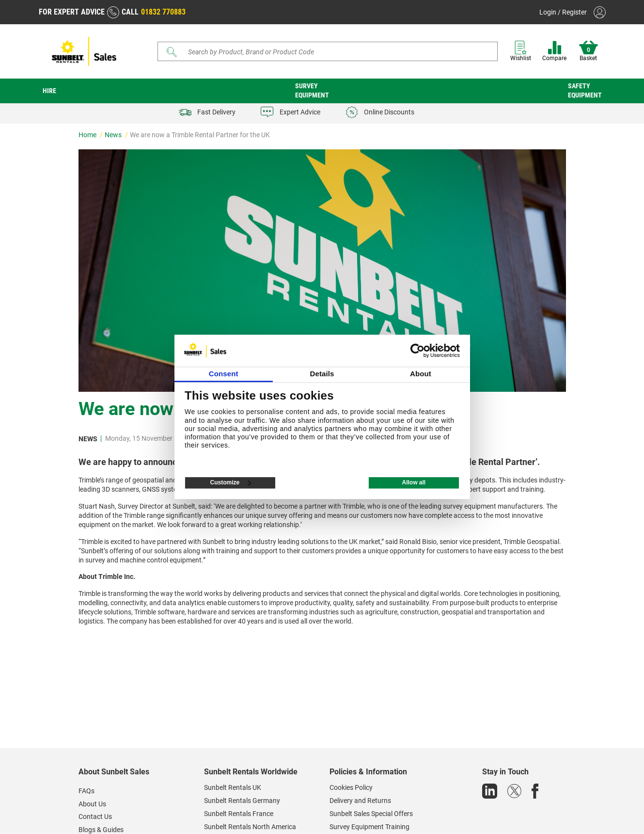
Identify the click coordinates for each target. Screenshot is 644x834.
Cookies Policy (351, 787)
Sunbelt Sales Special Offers (371, 814)
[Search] (328, 51)
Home (88, 135)
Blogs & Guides (101, 830)
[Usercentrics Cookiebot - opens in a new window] (417, 351)
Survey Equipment (312, 90)
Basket (589, 51)
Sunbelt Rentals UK (233, 787)
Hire (49, 91)
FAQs (86, 791)
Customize (231, 483)
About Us (92, 804)
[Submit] (172, 52)
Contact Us (95, 817)
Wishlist (521, 51)
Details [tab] (322, 374)
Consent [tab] (224, 374)
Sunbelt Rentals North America (250, 827)
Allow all (414, 483)
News (114, 135)
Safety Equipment (585, 90)
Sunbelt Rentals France (239, 814)
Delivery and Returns (360, 801)
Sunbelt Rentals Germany (242, 801)
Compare (554, 51)
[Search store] (331, 51)
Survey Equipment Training (369, 827)
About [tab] (421, 374)
